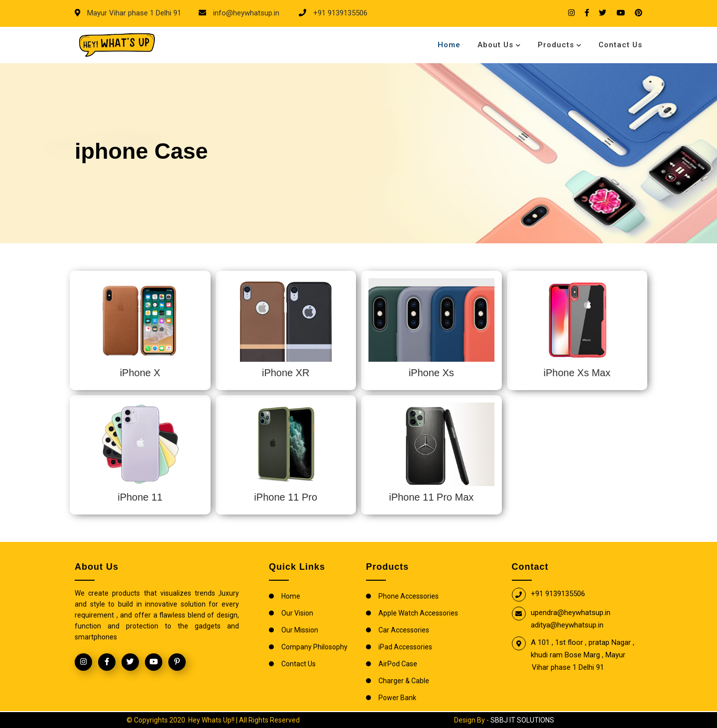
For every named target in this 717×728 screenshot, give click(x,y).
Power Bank (397, 698)
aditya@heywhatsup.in (567, 625)
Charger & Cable (404, 681)
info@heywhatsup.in (245, 13)
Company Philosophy (314, 647)
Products (556, 45)
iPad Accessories (405, 647)
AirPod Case (398, 664)
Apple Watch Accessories (418, 613)
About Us (495, 45)
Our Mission (300, 630)
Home (449, 45)
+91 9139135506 (339, 13)
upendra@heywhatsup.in (571, 613)
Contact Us (620, 45)
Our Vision (297, 613)
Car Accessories (404, 630)
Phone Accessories (409, 596)
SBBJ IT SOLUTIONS (522, 720)
